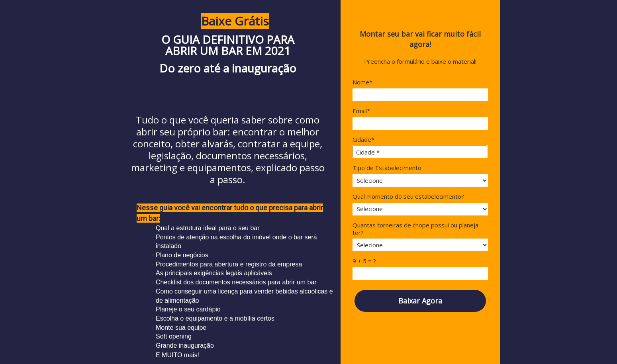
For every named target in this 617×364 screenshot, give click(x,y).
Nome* (362, 82)
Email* (361, 111)
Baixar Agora (420, 301)
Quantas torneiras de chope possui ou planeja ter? (415, 229)
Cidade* (363, 140)
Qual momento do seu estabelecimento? (408, 197)
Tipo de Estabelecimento (387, 168)
